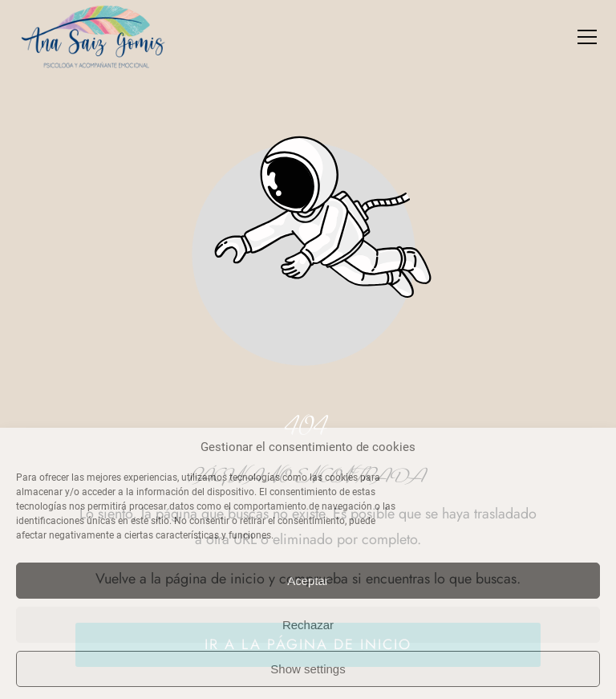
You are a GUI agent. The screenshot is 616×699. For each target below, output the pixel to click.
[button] (587, 37)
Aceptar (308, 581)
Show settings (308, 669)
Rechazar (308, 625)
